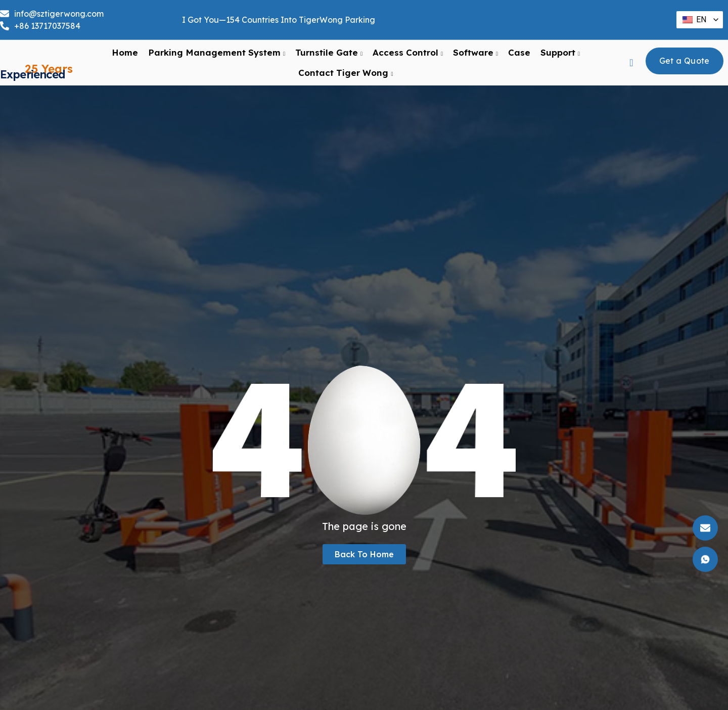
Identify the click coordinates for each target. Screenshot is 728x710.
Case (519, 57)
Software (475, 57)
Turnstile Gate (329, 57)
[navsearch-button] (631, 67)
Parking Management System (217, 57)
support (560, 57)
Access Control (408, 57)
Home (125, 57)
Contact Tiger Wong (346, 77)
